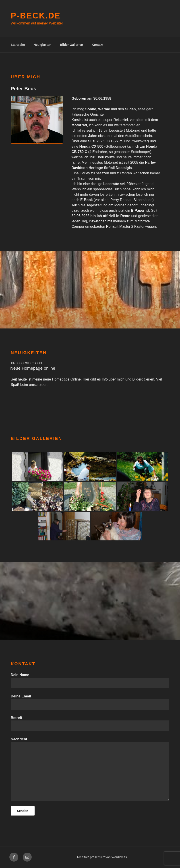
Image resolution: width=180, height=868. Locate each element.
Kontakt (97, 45)
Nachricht (90, 769)
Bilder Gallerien (71, 45)
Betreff (90, 724)
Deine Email (90, 702)
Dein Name (90, 681)
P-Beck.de (36, 16)
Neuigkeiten (42, 45)
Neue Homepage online (33, 368)
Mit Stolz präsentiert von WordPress (102, 857)
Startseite (18, 45)
